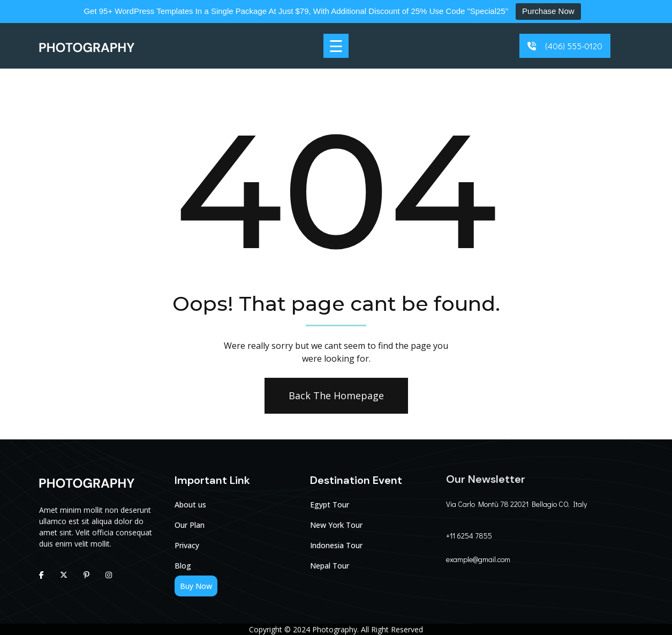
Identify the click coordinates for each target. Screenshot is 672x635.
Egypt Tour (330, 505)
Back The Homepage (335, 395)
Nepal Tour (330, 566)
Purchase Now (548, 11)
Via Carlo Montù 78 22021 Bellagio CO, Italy (516, 504)
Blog (183, 566)
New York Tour (336, 525)
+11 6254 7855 (469, 536)
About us (190, 505)
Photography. (335, 629)
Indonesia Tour (336, 545)
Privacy (187, 545)
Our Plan (190, 525)
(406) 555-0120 (574, 46)
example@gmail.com (478, 559)
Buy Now (196, 586)
